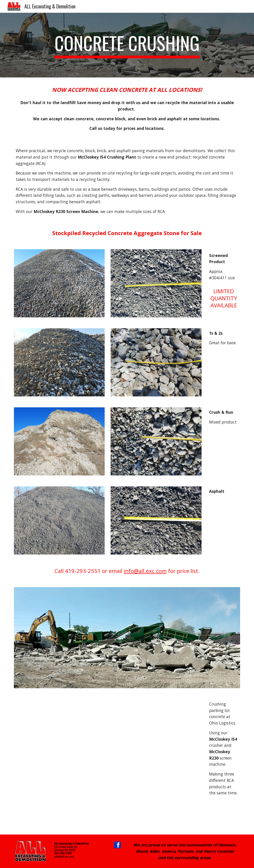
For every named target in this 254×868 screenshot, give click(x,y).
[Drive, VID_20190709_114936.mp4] (108, 764)
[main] (127, 45)
